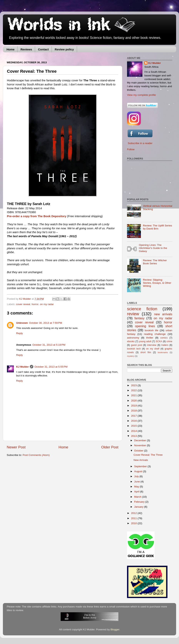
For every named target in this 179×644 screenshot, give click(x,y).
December (141, 440)
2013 (134, 436)
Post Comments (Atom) (36, 455)
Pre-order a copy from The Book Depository (37, 216)
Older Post (110, 447)
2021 (134, 395)
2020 (134, 401)
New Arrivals (141, 460)
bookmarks (163, 352)
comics (164, 338)
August (139, 471)
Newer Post (16, 447)
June (137, 482)
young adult (145, 341)
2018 (134, 411)
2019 (134, 406)
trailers (165, 345)
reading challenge (155, 334)
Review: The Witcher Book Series (155, 262)
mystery (131, 356)
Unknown (22, 323)
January (139, 507)
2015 (134, 426)
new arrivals (163, 314)
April (137, 492)
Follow (131, 149)
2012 (134, 513)
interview (152, 345)
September (141, 466)
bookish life (152, 330)
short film (146, 352)
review (133, 314)
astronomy (133, 338)
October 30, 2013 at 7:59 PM (46, 323)
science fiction (142, 309)
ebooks (131, 341)
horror (35, 304)
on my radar (47, 304)
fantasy (139, 318)
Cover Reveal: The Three (148, 455)
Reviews (26, 49)
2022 (134, 390)
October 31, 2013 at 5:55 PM (51, 367)
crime (169, 341)
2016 (134, 421)
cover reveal (23, 304)
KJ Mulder (26, 299)
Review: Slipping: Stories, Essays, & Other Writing (157, 283)
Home (11, 49)
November (141, 445)
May (137, 487)
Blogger (115, 629)
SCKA (159, 341)
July (137, 476)
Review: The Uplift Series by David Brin (157, 227)
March (138, 497)
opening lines (145, 326)
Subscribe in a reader (140, 143)
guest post (136, 345)
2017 (134, 416)
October (139, 451)
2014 (134, 431)
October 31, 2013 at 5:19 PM (49, 345)
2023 (134, 385)
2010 (134, 523)
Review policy (64, 49)
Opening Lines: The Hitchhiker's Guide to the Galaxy (153, 248)
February (140, 502)
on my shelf (153, 349)
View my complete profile (141, 95)
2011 (134, 518)
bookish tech (134, 349)
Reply (20, 333)
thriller (150, 338)
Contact (43, 49)
